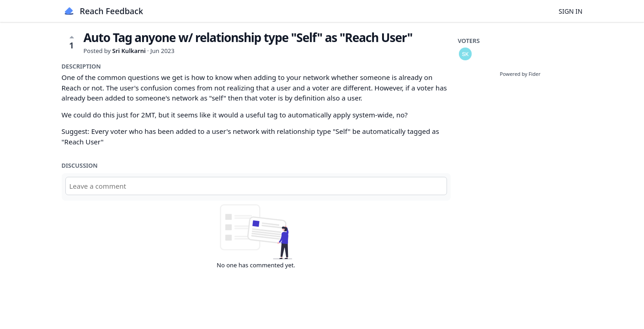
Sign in (570, 11)
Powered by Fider (520, 74)
